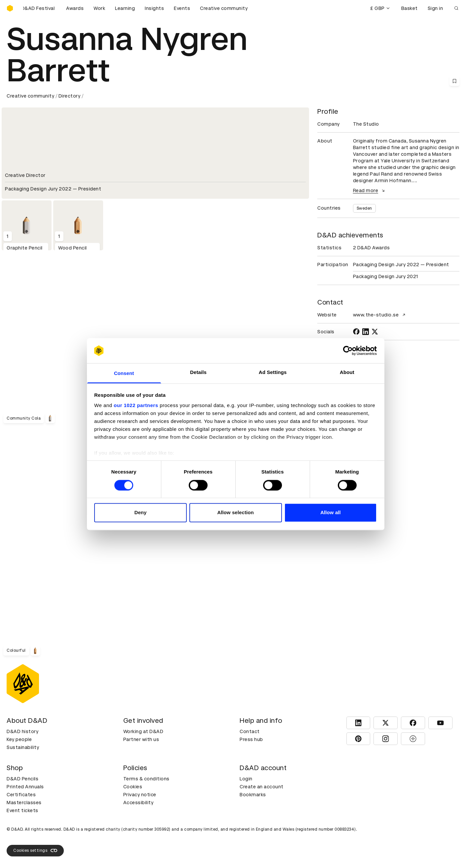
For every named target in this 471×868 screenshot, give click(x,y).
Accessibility (138, 803)
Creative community (224, 8)
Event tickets (22, 810)
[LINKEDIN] (366, 332)
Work (99, 8)
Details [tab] (198, 372)
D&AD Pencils (22, 779)
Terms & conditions (146, 779)
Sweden (364, 208)
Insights (154, 8)
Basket (410, 8)
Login (246, 779)
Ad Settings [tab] (273, 372)
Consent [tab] (124, 373)
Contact (250, 731)
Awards (75, 8)
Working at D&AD (143, 731)
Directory (70, 96)
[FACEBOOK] (356, 332)
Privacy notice (140, 795)
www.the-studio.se (380, 315)
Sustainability (23, 747)
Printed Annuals (25, 787)
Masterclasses (24, 803)
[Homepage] (10, 8)
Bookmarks (253, 795)
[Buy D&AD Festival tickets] (40, 8)
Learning (125, 8)
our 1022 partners (136, 406)
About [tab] (347, 372)
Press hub (251, 739)
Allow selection (235, 513)
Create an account (262, 787)
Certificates (21, 795)
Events (182, 8)
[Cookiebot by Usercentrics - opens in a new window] (348, 351)
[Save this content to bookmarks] (454, 81)
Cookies (133, 787)
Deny (140, 513)
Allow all (331, 513)
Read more (370, 190)
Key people (19, 739)
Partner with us (141, 739)
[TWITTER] (375, 332)
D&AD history (22, 731)
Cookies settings (35, 850)
